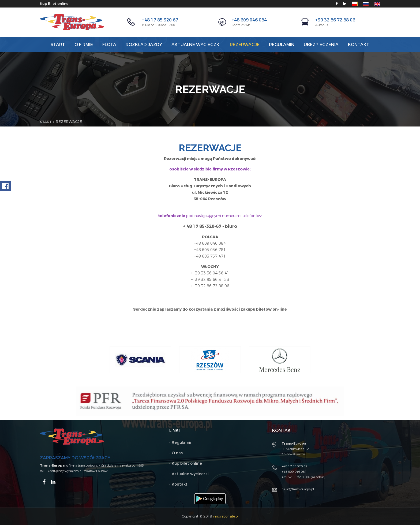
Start (58, 45)
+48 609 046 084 (249, 20)
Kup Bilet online (55, 4)
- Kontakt (178, 484)
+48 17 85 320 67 (160, 20)
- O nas (176, 453)
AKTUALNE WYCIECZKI (196, 45)
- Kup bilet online (186, 463)
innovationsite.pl (226, 516)
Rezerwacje (245, 45)
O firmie (84, 45)
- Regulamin (181, 443)
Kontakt (359, 45)
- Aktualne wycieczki (189, 474)
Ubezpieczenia (321, 45)
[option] (140, 360)
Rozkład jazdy (144, 45)
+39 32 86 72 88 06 (335, 20)
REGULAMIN (282, 45)
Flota (109, 45)
